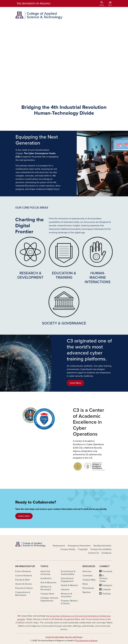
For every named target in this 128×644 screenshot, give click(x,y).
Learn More (75, 383)
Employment (59, 546)
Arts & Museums (48, 583)
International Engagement (67, 580)
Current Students (24, 576)
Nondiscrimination (102, 546)
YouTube (107, 594)
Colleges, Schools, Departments (50, 599)
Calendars (88, 576)
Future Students (23, 571)
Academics (46, 578)
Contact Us (93, 553)
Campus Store (47, 594)
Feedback (106, 553)
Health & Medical (69, 585)
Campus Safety (68, 549)
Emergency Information (79, 546)
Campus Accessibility (101, 549)
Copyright (83, 549)
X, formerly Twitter (103, 578)
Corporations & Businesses (23, 594)
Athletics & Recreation (46, 588)
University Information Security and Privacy (64, 637)
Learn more (24, 516)
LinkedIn (107, 590)
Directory (87, 571)
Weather (87, 592)
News (85, 584)
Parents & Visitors (24, 588)
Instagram (107, 585)
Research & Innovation (67, 595)
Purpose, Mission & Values (69, 602)
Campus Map (89, 580)
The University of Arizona (86, 641)
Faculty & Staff (22, 580)
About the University (45, 573)
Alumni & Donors (24, 584)
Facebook (107, 571)
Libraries (65, 590)
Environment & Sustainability (68, 573)
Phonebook (88, 588)
